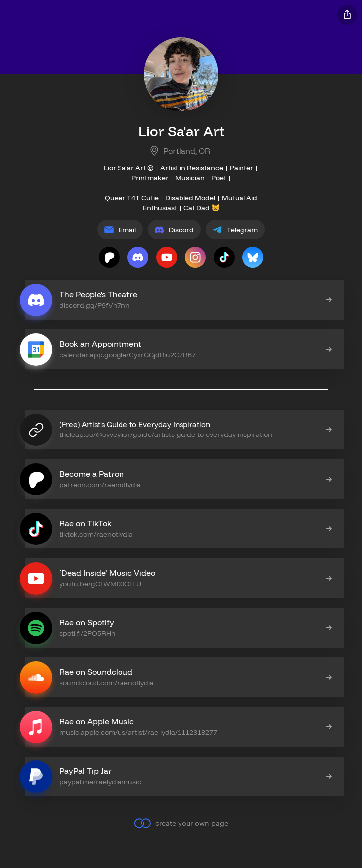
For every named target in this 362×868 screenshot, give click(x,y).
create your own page (181, 823)
